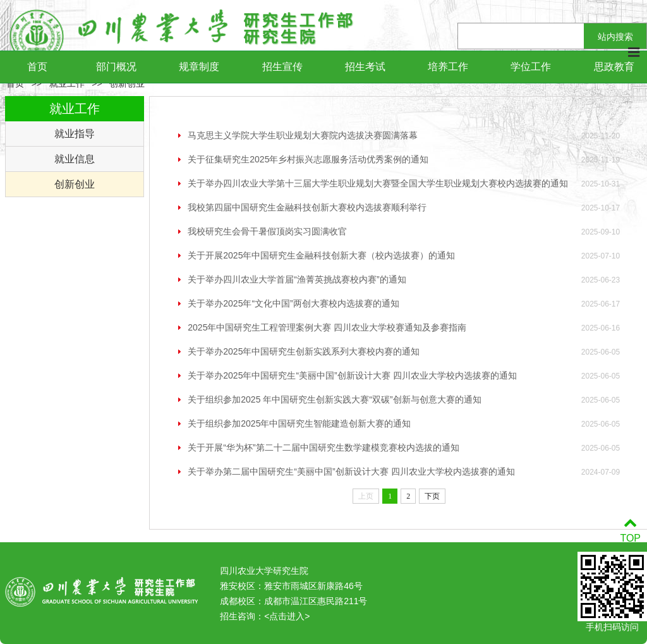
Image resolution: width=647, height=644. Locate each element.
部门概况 (116, 67)
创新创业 (127, 83)
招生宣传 (282, 67)
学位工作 (531, 67)
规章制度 (199, 67)
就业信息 (75, 159)
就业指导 (75, 134)
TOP (630, 531)
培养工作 (448, 67)
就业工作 (67, 83)
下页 (432, 496)
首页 (37, 67)
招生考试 (365, 67)
